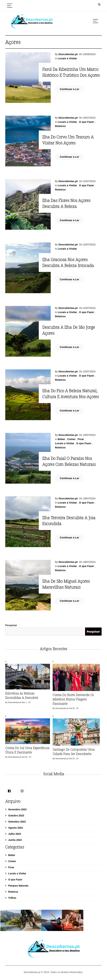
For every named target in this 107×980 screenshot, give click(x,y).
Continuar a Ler (70, 89)
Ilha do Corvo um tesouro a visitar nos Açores (68, 140)
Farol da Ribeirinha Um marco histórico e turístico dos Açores (71, 72)
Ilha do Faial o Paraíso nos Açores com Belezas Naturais (69, 461)
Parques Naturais (18, 886)
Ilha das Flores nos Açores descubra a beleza (66, 203)
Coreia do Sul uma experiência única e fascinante (27, 750)
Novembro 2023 (17, 809)
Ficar (81, 439)
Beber (61, 439)
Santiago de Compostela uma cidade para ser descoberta (74, 752)
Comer (71, 439)
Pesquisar (11, 625)
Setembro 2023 (17, 822)
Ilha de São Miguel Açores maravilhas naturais (66, 584)
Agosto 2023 (16, 828)
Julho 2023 (15, 834)
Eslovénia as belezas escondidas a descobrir (22, 695)
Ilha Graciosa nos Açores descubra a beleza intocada (68, 262)
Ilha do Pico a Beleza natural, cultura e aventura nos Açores (71, 394)
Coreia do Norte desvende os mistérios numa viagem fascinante (73, 699)
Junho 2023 (15, 840)
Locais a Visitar (67, 58)
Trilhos (12, 898)
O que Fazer (87, 122)
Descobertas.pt (68, 54)
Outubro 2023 (16, 816)
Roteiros (60, 126)
